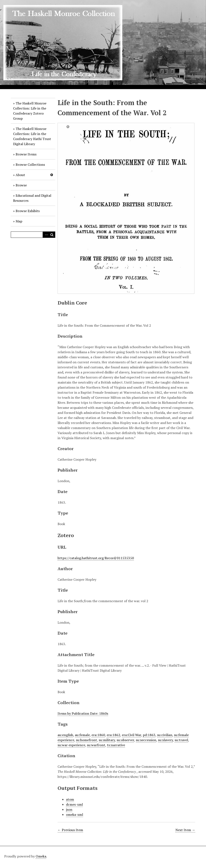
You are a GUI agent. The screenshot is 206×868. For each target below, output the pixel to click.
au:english (65, 735)
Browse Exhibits (28, 211)
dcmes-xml (74, 804)
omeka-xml (75, 815)
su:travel (181, 740)
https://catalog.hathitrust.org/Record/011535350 (96, 558)
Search (52, 235)
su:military (107, 740)
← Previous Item (70, 830)
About (20, 175)
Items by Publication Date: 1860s (83, 713)
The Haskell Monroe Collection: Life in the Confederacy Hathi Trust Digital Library (32, 136)
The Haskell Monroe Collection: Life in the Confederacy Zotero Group (30, 111)
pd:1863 (149, 735)
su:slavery (165, 740)
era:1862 (113, 735)
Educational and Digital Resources (32, 198)
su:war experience (71, 745)
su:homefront (86, 740)
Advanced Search (46, 235)
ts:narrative (116, 745)
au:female (82, 735)
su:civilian (165, 735)
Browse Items (26, 154)
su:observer (125, 740)
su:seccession (146, 740)
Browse (21, 185)
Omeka (41, 856)
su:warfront (96, 745)
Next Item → (185, 830)
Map (19, 221)
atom (70, 799)
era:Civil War (131, 735)
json (69, 809)
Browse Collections (30, 165)
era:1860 (98, 735)
